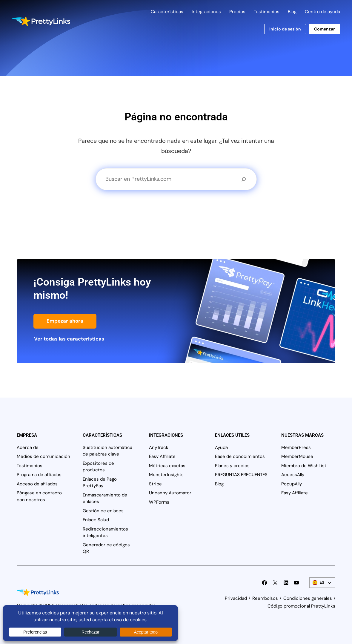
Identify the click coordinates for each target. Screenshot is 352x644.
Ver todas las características (69, 339)
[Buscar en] (244, 179)
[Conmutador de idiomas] (322, 583)
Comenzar (325, 29)
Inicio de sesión (285, 29)
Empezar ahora (65, 321)
